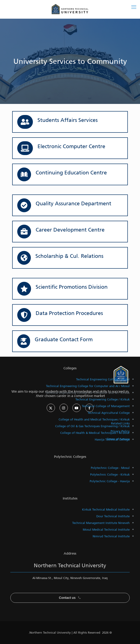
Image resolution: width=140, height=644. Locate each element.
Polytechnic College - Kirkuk (110, 475)
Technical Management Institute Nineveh (101, 523)
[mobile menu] (134, 7)
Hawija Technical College (112, 440)
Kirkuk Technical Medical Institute (106, 510)
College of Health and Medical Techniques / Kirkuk (94, 419)
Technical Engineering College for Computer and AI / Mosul (88, 386)
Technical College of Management (106, 406)
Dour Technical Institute (113, 516)
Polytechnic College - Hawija (110, 481)
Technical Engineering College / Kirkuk (103, 399)
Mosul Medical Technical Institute (106, 530)
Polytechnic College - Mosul (110, 468)
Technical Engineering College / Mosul (103, 379)
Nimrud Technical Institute (111, 536)
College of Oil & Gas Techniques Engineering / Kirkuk (92, 426)
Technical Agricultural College (109, 413)
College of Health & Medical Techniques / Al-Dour (95, 433)
